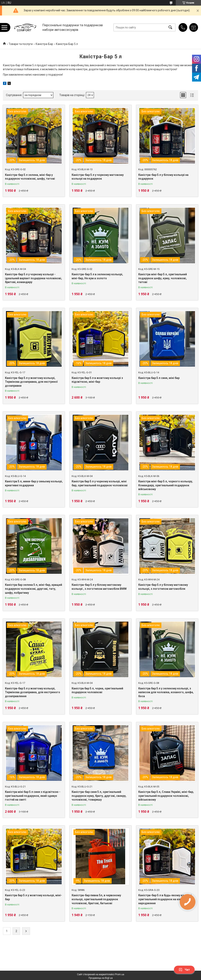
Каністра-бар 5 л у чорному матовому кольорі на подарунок (98, 177)
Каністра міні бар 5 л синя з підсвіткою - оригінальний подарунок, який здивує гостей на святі (33, 796)
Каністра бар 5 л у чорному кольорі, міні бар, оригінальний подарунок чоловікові (100, 483)
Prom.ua (120, 974)
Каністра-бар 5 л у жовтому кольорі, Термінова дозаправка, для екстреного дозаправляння (33, 692)
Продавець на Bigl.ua (101, 978)
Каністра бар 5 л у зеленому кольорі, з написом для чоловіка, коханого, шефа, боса (166, 692)
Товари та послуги (21, 44)
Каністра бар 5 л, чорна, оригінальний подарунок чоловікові (97, 690)
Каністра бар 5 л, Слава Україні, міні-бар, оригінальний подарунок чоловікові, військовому (166, 796)
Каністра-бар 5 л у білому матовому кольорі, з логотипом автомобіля (163, 587)
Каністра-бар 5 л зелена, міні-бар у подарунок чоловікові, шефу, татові (30, 177)
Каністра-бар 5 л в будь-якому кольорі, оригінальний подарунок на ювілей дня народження (165, 899)
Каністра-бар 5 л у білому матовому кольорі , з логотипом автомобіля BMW (99, 587)
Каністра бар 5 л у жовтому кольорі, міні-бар (33, 897)
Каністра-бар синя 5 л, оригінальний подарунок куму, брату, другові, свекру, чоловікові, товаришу (99, 796)
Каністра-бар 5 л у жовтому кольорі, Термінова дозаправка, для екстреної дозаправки (31, 382)
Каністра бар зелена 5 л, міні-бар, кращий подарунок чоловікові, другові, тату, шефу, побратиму (34, 589)
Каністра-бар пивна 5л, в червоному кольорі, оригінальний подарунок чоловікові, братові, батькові (96, 899)
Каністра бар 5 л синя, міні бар (159, 378)
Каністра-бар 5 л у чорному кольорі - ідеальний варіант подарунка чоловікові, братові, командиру (33, 278)
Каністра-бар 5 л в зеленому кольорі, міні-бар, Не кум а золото (97, 276)
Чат (184, 970)
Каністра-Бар (44, 44)
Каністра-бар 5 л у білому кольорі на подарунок (163, 177)
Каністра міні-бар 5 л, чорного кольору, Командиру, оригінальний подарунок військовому (166, 485)
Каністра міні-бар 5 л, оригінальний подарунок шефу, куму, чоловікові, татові (163, 278)
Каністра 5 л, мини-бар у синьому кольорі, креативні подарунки (34, 483)
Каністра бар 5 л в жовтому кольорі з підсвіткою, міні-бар (97, 380)
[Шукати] (170, 27)
